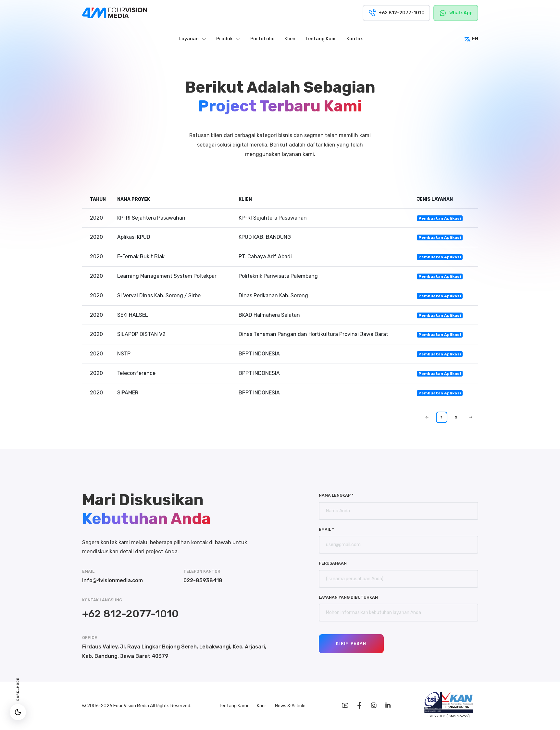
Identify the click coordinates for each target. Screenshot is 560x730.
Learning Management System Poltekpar (167, 276)
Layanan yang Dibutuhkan (348, 597)
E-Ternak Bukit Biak (141, 256)
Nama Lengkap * (336, 495)
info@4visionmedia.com (112, 580)
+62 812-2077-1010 (130, 614)
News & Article (290, 706)
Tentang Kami (234, 706)
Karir (262, 706)
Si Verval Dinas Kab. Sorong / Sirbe (159, 295)
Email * (326, 529)
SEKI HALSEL (133, 315)
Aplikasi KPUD (134, 237)
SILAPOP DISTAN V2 (141, 334)
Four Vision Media (132, 706)
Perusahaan (333, 563)
